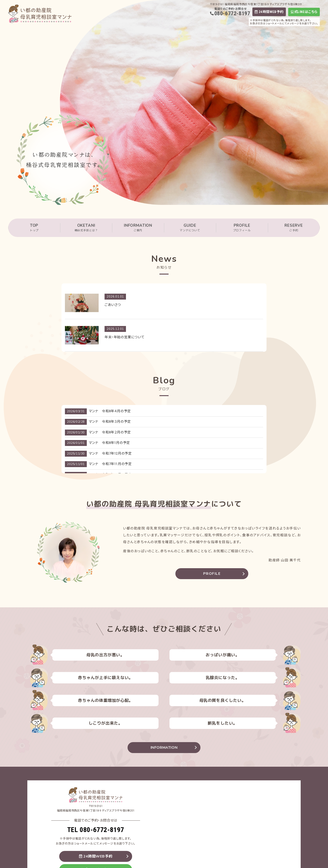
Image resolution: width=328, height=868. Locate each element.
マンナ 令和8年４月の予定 (110, 411)
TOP (34, 228)
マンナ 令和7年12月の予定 (110, 453)
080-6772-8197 (232, 13)
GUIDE (190, 228)
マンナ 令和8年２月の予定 (110, 432)
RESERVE (294, 228)
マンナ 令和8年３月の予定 (110, 422)
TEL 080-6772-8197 (96, 830)
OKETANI (86, 228)
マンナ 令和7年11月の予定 (110, 464)
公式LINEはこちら (304, 12)
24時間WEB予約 (269, 12)
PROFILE (242, 228)
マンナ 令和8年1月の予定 (109, 443)
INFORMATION (138, 228)
